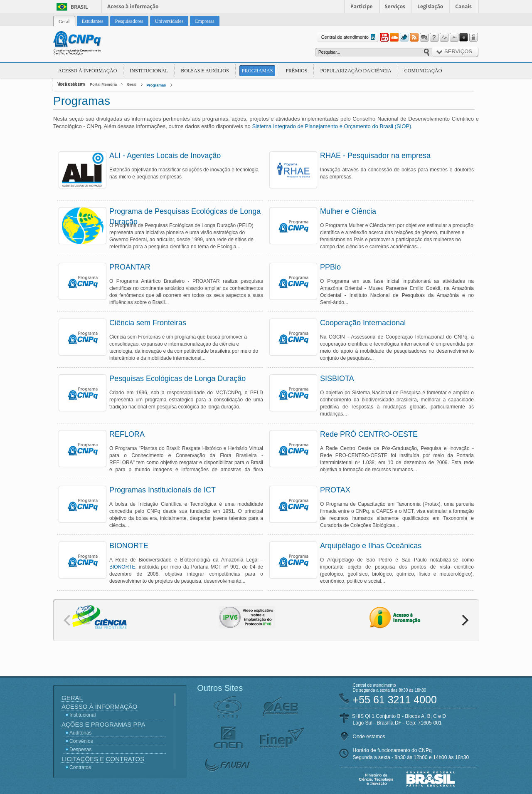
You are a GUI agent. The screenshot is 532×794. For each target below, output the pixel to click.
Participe (362, 6)
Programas (257, 71)
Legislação (430, 6)
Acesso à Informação (87, 71)
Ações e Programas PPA (103, 724)
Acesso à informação (133, 6)
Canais (463, 6)
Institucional (149, 71)
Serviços (395, 6)
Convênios (81, 741)
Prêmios (296, 71)
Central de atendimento (349, 37)
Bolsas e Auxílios (205, 71)
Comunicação (423, 71)
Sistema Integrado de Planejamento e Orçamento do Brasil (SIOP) (331, 126)
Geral (132, 84)
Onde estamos (369, 737)
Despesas (80, 749)
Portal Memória (103, 84)
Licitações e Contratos (103, 759)
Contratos (80, 767)
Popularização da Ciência (356, 71)
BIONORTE (122, 567)
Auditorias (80, 733)
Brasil (79, 7)
